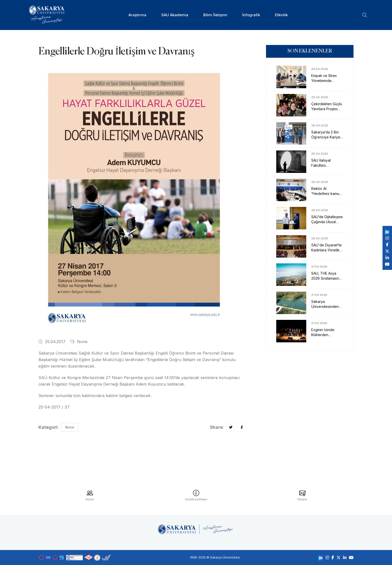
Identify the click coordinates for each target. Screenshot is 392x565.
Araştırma (137, 15)
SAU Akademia (175, 15)
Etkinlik (281, 15)
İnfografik (251, 15)
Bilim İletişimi (215, 15)
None (79, 342)
